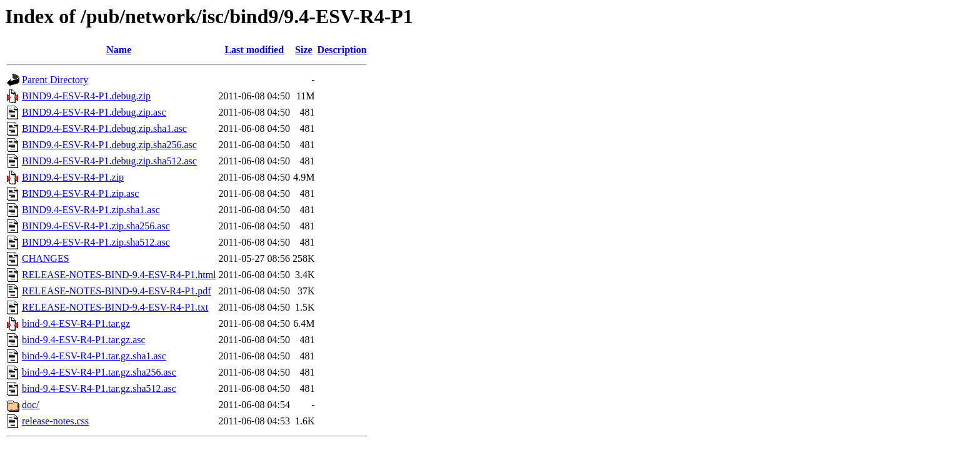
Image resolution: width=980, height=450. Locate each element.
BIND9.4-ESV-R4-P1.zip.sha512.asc (96, 242)
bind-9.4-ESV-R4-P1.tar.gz (76, 323)
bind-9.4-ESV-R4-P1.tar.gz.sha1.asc (94, 356)
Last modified (254, 50)
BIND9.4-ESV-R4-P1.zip (73, 177)
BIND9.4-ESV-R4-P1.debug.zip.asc (94, 112)
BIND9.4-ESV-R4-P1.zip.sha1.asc (91, 210)
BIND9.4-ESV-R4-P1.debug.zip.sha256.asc (109, 145)
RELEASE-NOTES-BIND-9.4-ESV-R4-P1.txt (115, 307)
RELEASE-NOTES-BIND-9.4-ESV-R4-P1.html (119, 275)
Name (119, 50)
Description (342, 50)
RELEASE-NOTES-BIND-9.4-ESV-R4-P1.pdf (117, 291)
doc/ (31, 405)
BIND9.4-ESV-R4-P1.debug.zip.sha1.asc (104, 128)
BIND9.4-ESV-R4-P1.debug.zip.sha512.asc (109, 161)
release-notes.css (55, 421)
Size (304, 50)
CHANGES (46, 258)
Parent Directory (55, 80)
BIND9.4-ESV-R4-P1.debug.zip (86, 96)
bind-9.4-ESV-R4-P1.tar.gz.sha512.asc (99, 388)
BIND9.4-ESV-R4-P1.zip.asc (80, 193)
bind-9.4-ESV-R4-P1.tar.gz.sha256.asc (99, 372)
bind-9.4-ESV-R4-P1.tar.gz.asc (84, 340)
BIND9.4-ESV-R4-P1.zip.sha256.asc (96, 226)
